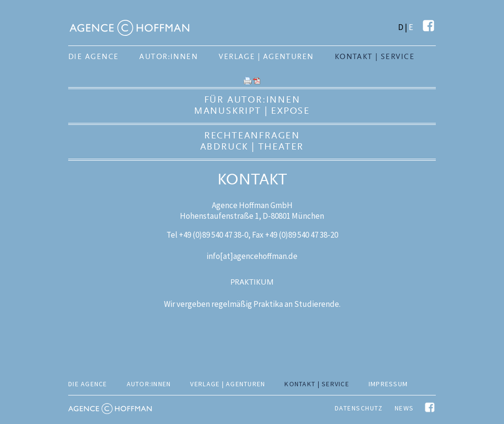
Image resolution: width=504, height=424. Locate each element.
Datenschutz (359, 408)
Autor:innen (169, 56)
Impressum (388, 384)
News (404, 408)
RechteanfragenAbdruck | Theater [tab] (252, 141)
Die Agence (93, 56)
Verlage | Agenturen (266, 56)
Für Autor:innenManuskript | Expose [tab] (252, 105)
